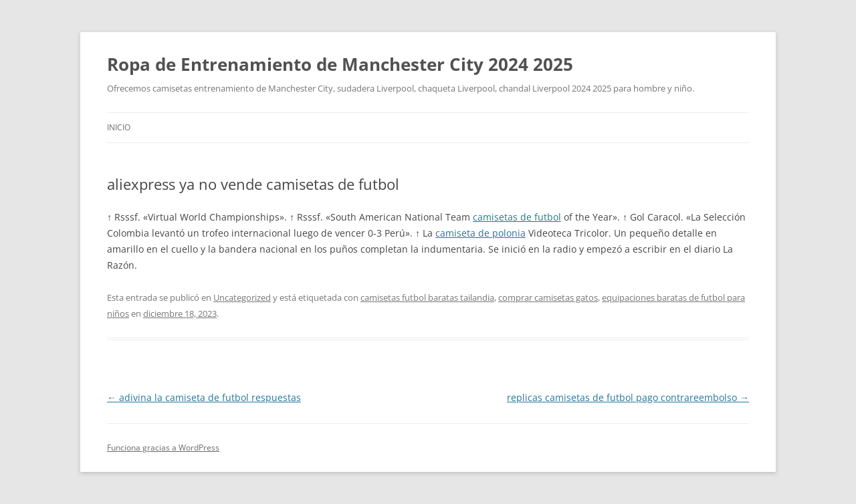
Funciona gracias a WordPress (163, 448)
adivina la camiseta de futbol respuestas (204, 397)
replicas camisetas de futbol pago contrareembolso (628, 397)
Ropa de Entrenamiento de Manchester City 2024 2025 (340, 64)
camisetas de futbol (517, 217)
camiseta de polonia (480, 233)
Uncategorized (242, 297)
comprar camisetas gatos (548, 297)
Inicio (119, 127)
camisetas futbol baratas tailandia (427, 297)
